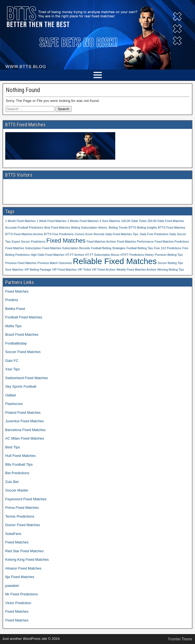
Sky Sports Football (21, 386)
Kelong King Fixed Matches (27, 560)
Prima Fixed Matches (22, 508)
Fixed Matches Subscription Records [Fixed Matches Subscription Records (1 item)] (66, 248)
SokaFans (13, 534)
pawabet (12, 586)
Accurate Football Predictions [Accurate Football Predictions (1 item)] (24, 227)
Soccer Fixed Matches (23, 352)
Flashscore (14, 404)
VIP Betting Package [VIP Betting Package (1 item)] (38, 270)
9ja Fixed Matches (20, 577)
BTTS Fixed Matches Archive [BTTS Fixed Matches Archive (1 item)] (24, 234)
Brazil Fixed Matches (22, 335)
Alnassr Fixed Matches (23, 568)
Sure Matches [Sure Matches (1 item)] (14, 270)
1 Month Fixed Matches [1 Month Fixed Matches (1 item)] (20, 221)
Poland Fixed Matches (23, 413)
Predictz (12, 300)
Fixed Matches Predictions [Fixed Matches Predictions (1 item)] (172, 241)
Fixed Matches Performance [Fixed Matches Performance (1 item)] (135, 241)
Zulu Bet (12, 482)
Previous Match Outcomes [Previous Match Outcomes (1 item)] (55, 263)
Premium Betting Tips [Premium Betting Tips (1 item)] (169, 255)
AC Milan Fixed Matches (25, 438)
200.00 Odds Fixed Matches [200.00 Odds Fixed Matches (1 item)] (166, 221)
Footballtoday (16, 343)
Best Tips (13, 447)
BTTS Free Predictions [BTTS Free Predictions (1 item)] (59, 234)
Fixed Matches (17, 291)
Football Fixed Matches (24, 317)
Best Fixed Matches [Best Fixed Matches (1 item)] (57, 227)
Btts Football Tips (19, 464)
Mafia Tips (13, 326)
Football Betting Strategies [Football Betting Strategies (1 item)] (108, 248)
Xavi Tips (13, 369)
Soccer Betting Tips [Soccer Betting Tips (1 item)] (170, 263)
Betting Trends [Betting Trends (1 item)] (118, 227)
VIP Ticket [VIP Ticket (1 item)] (84, 270)
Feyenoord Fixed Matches (26, 499)
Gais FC (12, 361)
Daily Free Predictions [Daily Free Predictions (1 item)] (154, 234)
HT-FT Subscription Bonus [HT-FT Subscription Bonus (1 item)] (102, 255)
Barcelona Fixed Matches (25, 430)
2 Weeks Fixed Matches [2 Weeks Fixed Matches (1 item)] (83, 221)
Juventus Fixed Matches (24, 421)
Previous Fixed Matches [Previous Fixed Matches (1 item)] (21, 263)
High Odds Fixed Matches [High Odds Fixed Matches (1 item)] (47, 255)
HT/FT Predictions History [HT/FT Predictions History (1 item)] (137, 255)
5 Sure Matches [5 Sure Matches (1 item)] (110, 221)
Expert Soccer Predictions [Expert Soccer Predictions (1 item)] (28, 241)
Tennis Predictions (20, 516)
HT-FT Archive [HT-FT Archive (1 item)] (75, 255)
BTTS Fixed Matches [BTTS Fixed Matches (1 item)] (172, 227)
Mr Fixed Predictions (21, 594)
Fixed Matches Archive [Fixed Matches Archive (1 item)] (101, 241)
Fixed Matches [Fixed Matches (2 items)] (66, 241)
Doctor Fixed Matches (23, 525)
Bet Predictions (17, 473)
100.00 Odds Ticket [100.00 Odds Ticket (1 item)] (134, 221)
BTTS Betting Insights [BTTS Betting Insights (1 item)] (143, 227)
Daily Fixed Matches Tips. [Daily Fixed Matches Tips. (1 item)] (122, 234)
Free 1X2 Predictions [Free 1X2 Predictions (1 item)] (168, 248)
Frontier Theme (180, 639)
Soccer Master (17, 490)
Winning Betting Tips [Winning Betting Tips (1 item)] (171, 270)
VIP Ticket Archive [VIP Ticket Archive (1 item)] (104, 270)
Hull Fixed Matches (20, 456)
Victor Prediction (18, 603)
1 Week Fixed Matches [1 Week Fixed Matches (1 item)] (51, 221)
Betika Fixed (15, 309)
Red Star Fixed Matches (24, 551)
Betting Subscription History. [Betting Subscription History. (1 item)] (89, 227)
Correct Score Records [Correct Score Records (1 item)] (89, 234)
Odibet (10, 395)
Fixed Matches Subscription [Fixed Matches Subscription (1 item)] (23, 248)
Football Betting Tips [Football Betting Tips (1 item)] (140, 248)
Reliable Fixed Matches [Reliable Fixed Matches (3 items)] (115, 261)
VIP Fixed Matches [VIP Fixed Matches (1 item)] (64, 270)
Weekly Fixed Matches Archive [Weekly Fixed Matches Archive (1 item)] (136, 270)
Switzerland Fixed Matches (27, 378)
